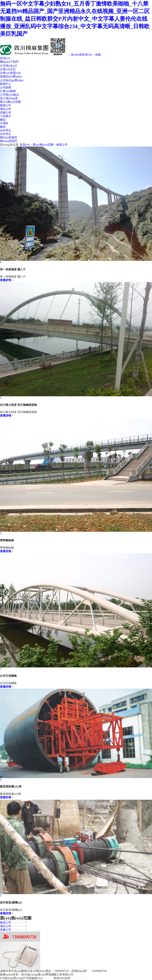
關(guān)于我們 (9, 62)
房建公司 (6, 113)
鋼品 (3, 120)
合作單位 (6, 130)
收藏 (98, 55)
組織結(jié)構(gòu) (11, 76)
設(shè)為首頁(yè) (81, 55)
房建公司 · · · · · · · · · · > (14, 930)
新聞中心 (6, 84)
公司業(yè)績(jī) (9, 95)
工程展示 (6, 116)
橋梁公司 (6, 105)
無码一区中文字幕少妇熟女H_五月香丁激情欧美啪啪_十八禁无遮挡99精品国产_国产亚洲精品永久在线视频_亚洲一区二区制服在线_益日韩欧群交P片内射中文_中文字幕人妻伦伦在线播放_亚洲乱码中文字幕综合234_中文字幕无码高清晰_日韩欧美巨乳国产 (75, 19)
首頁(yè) (5, 58)
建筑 (3, 127)
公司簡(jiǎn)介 (9, 66)
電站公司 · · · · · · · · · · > (14, 926)
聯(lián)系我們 (9, 138)
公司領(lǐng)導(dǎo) (12, 80)
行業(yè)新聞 (8, 91)
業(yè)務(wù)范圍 (10, 102)
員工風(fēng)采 (9, 98)
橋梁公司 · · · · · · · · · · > (14, 923)
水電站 (4, 123)
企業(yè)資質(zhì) (10, 73)
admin (49, 978)
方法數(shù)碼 (79, 978)
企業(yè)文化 (8, 69)
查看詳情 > (7, 280)
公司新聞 (6, 88)
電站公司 (6, 109)
